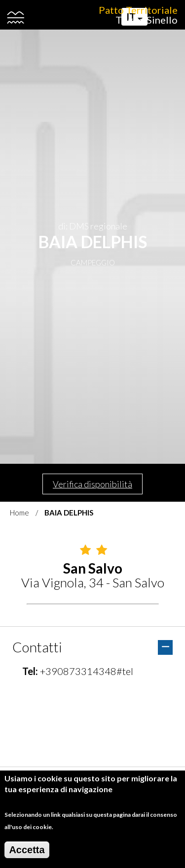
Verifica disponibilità (92, 484)
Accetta (27, 850)
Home (19, 513)
